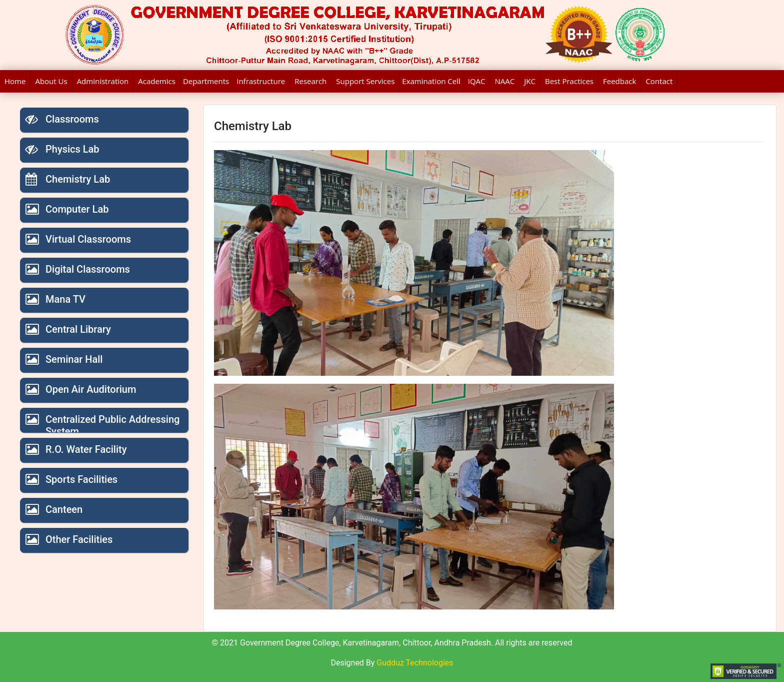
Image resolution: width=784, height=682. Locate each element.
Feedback (619, 81)
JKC (530, 81)
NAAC (505, 81)
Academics (157, 81)
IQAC (477, 81)
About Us (51, 81)
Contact (659, 81)
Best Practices (569, 81)
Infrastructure (261, 81)
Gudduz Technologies (415, 663)
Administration (103, 81)
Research (310, 81)
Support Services (365, 81)
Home (15, 81)
